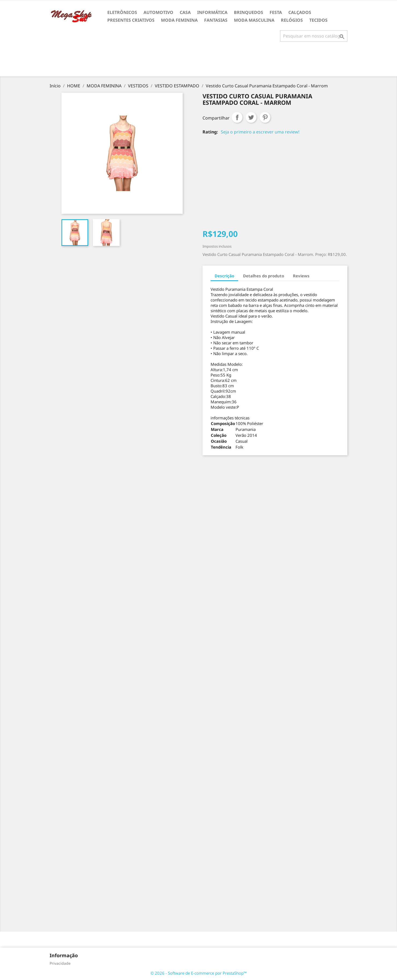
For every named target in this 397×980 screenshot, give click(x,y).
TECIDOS (318, 20)
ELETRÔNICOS (122, 12)
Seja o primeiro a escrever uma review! (260, 132)
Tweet (251, 117)
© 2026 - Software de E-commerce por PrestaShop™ (199, 973)
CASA (185, 12)
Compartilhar (237, 117)
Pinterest (265, 117)
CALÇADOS (300, 12)
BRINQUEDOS (249, 12)
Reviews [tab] (301, 276)
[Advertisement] (198, 61)
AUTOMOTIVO (158, 12)
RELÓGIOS (292, 20)
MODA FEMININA (179, 20)
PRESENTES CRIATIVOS (131, 20)
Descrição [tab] (224, 276)
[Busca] (314, 36)
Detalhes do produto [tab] (264, 276)
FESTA (276, 12)
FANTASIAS (216, 20)
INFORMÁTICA (212, 12)
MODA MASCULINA (254, 20)
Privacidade (60, 963)
